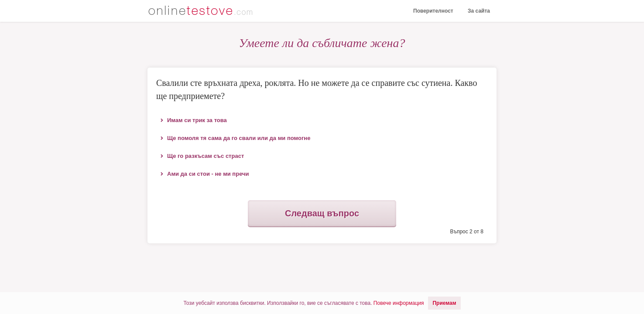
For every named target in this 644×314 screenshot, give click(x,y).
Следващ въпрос (322, 213)
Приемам (444, 303)
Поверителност (433, 11)
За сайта (479, 11)
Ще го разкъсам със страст (206, 156)
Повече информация (399, 303)
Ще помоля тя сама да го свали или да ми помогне (239, 138)
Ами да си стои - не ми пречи (208, 174)
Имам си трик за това (197, 120)
